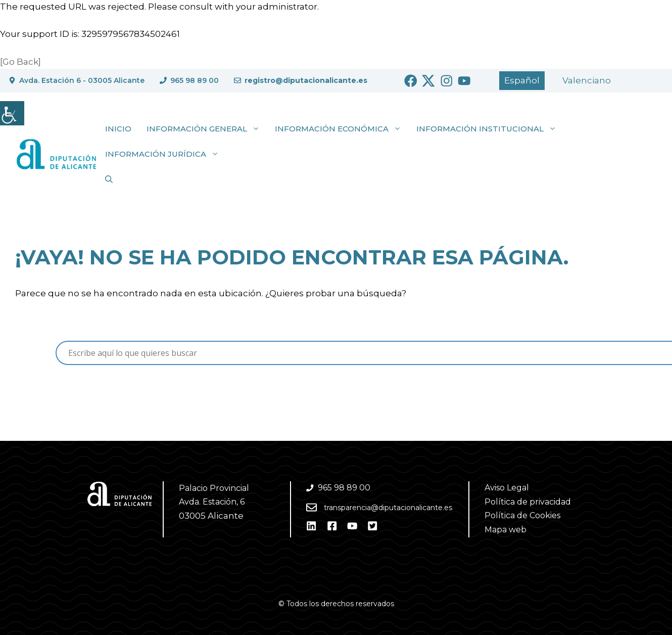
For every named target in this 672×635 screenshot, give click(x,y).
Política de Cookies (522, 515)
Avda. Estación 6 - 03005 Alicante (82, 80)
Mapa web (506, 530)
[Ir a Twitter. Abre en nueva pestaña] (428, 81)
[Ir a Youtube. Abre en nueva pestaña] (464, 81)
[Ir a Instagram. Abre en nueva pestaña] (447, 81)
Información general (207, 129)
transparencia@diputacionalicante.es (388, 508)
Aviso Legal (507, 488)
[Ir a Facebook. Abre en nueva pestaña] (411, 81)
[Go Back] (20, 62)
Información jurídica (166, 154)
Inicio (118, 129)
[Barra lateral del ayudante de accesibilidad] (12, 113)
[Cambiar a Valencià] (587, 81)
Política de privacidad (528, 502)
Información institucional (490, 129)
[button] (109, 179)
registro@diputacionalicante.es (306, 80)
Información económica (342, 129)
